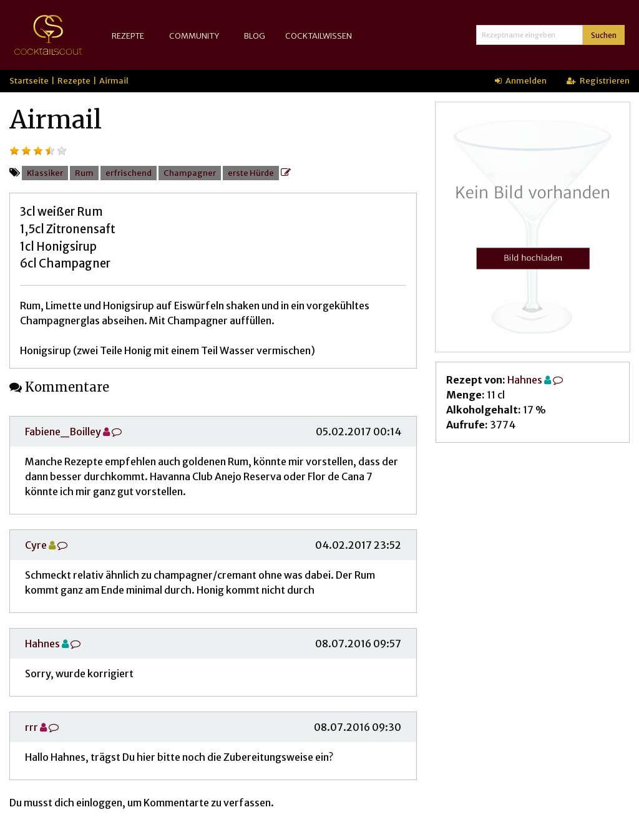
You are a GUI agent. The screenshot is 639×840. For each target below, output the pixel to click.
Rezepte (128, 36)
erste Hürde (251, 173)
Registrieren (598, 80)
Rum (84, 173)
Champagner (190, 173)
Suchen (604, 35)
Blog (255, 36)
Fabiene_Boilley (63, 432)
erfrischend (129, 173)
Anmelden (521, 80)
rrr (32, 727)
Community (194, 36)
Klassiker (45, 173)
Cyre (36, 545)
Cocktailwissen (319, 36)
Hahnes (42, 644)
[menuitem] (130, 36)
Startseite (29, 80)
